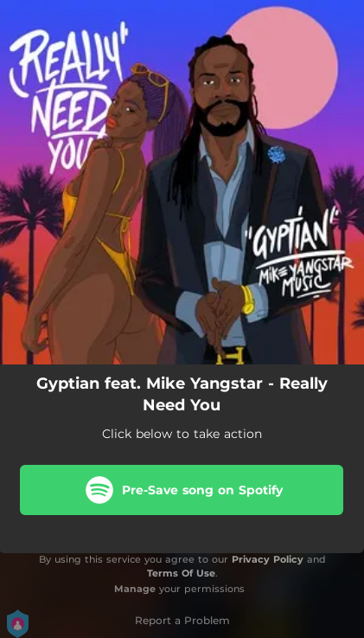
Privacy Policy (268, 559)
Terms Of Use (181, 573)
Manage (135, 589)
